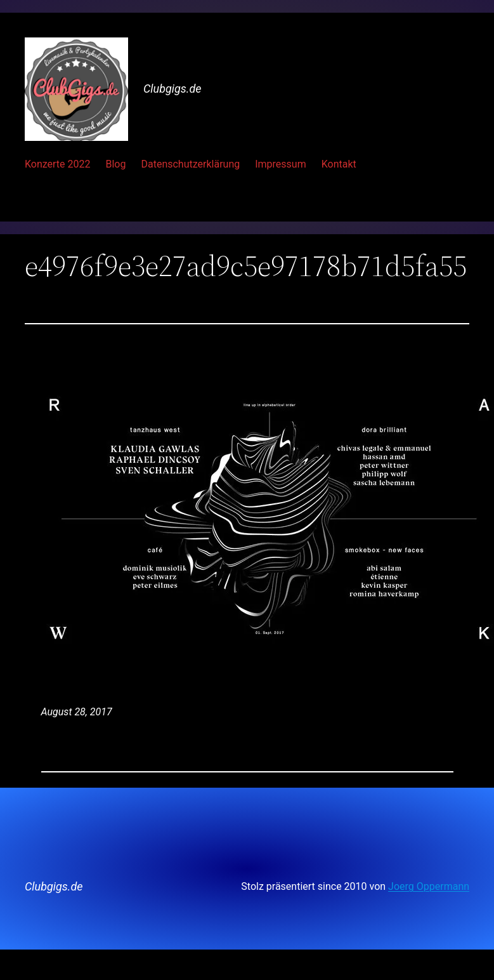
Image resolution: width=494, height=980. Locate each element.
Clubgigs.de (172, 89)
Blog (116, 164)
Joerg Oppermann (429, 886)
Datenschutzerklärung (190, 164)
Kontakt (339, 164)
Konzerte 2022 (58, 164)
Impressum (281, 164)
